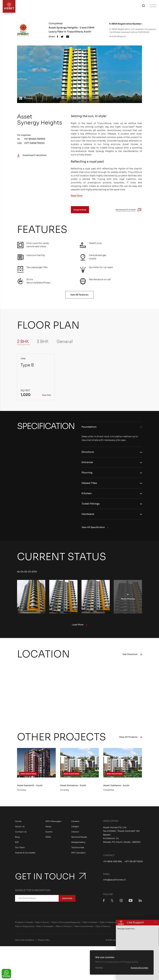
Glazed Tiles (90, 484)
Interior (75, 834)
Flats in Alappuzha (24, 928)
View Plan (47, 395)
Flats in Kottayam (45, 928)
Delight (75, 828)
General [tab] (65, 342)
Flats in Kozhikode (84, 928)
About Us (20, 828)
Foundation (89, 427)
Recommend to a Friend (126, 210)
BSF (17, 844)
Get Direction (132, 656)
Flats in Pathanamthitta (111, 924)
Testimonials (78, 849)
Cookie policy (112, 962)
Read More (77, 196)
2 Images (29, 96)
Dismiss (99, 968)
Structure (88, 452)
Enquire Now (80, 210)
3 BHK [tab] (43, 342)
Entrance (88, 463)
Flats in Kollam (90, 924)
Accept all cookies (139, 968)
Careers (75, 823)
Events (49, 834)
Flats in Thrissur (64, 928)
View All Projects (130, 739)
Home (18, 823)
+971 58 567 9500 (134, 863)
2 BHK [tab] (23, 342)
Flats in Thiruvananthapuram (66, 924)
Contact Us (21, 834)
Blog (17, 839)
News (48, 828)
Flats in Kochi (42, 924)
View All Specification (96, 529)
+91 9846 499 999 (112, 863)
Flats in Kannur (103, 928)
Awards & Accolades (25, 855)
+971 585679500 (34, 143)
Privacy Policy (44, 942)
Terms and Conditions (25, 942)
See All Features (79, 295)
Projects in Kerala (24, 924)
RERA (48, 839)
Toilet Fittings (91, 505)
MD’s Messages (53, 823)
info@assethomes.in (114, 882)
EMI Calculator (79, 855)
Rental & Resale (79, 839)
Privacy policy (131, 962)
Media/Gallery (78, 844)
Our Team (20, 849)
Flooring (87, 474)
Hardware (88, 516)
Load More (80, 627)
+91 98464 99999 (34, 139)
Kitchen (87, 495)
